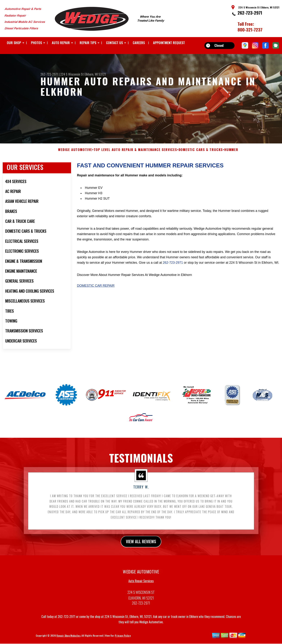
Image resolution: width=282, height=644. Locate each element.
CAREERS (139, 43)
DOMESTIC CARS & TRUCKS (201, 152)
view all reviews (141, 544)
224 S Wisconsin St (72, 74)
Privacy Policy (123, 638)
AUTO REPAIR (61, 43)
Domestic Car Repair (96, 288)
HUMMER (231, 152)
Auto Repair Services (141, 584)
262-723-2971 (250, 13)
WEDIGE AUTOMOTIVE (75, 152)
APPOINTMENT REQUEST (169, 43)
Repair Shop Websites (68, 638)
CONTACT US (114, 43)
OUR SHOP (14, 43)
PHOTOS (36, 43)
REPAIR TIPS (88, 43)
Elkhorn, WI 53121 (95, 74)
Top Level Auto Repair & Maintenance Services (135, 152)
